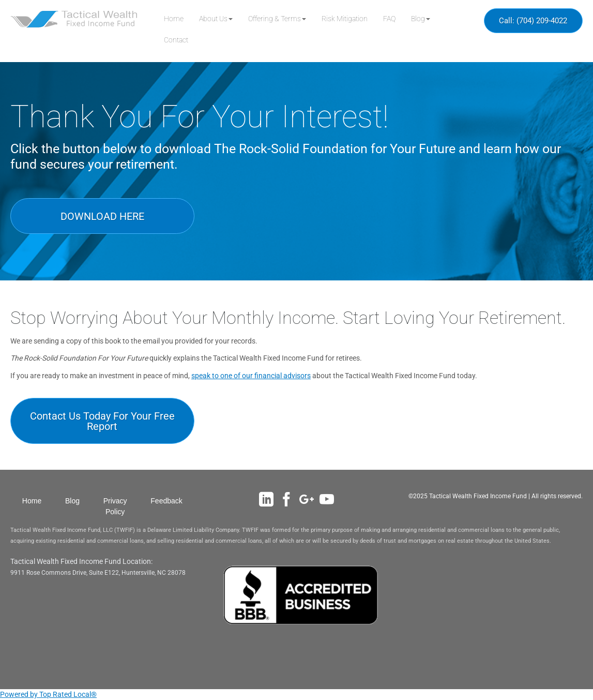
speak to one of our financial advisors (251, 376)
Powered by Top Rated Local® (48, 694)
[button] (216, 19)
